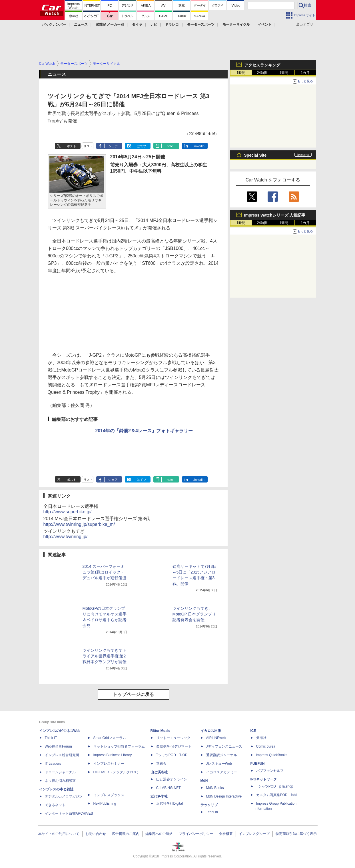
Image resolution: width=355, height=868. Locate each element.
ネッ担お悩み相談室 (60, 781)
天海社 (261, 738)
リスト (88, 146)
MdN (204, 781)
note (170, 146)
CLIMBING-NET (169, 788)
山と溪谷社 (159, 772)
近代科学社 (159, 796)
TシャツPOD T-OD (172, 755)
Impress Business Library (113, 755)
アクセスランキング (262, 65)
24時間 (262, 73)
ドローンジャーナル (60, 772)
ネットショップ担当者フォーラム (119, 746)
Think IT (51, 738)
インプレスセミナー (109, 764)
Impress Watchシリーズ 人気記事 (275, 215)
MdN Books (215, 788)
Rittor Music (160, 731)
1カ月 (305, 73)
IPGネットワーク (264, 779)
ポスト (72, 146)
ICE (253, 731)
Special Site (255, 155)
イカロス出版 (211, 731)
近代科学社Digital (170, 804)
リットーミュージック (173, 738)
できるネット (55, 805)
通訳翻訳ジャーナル (222, 755)
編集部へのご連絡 (159, 834)
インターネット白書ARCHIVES (69, 814)
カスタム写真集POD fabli (277, 795)
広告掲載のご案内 (126, 834)
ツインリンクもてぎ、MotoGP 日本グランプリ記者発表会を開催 (194, 614)
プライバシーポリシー (196, 834)
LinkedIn (198, 146)
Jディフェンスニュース (224, 746)
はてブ (142, 146)
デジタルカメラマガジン (64, 796)
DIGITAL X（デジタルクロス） (117, 772)
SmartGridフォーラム (110, 738)
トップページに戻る (133, 694)
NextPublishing (105, 804)
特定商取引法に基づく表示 (296, 834)
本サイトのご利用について (59, 834)
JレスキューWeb (219, 764)
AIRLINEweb (216, 738)
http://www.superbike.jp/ (68, 512)
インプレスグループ (254, 834)
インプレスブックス (109, 795)
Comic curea (266, 746)
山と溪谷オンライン (172, 779)
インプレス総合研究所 (62, 755)
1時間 (241, 73)
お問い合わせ (96, 834)
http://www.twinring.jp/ (66, 537)
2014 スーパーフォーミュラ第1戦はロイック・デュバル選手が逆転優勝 (105, 572)
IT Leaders (53, 764)
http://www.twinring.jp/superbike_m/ (79, 524)
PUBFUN (258, 764)
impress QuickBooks (272, 755)
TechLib (212, 812)
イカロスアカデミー (222, 772)
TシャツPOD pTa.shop (275, 786)
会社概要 (226, 834)
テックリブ (209, 805)
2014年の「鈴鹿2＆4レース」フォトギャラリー (144, 431)
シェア (113, 146)
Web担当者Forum (58, 746)
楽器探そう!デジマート (174, 746)
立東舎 (161, 764)
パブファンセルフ (270, 771)
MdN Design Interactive (224, 796)
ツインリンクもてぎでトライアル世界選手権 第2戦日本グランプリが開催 (105, 656)
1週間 (284, 73)
